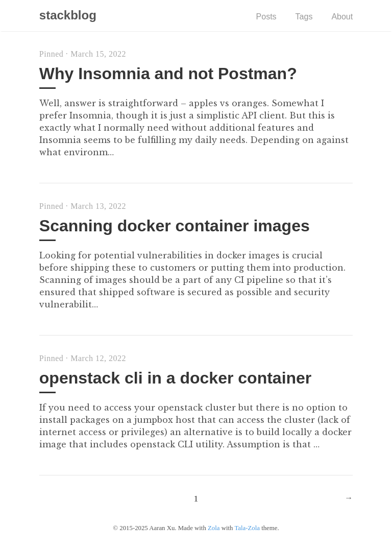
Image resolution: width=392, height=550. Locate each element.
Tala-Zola (247, 528)
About (342, 17)
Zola (214, 528)
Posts (266, 17)
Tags (304, 17)
